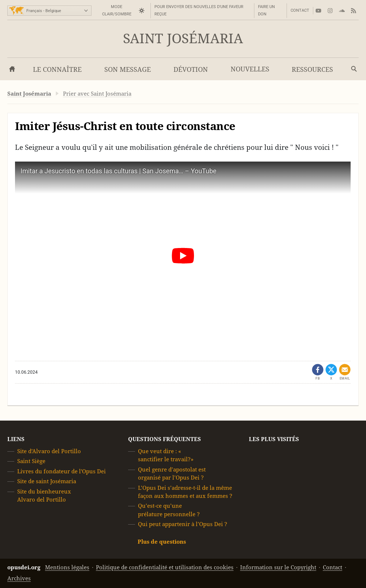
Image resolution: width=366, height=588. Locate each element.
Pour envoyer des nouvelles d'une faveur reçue (199, 10)
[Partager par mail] (345, 372)
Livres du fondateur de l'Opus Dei (61, 471)
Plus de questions (162, 541)
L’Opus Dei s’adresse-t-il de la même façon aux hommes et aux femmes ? (185, 491)
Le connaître (57, 69)
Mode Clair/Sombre (117, 10)
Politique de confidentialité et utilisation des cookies (165, 567)
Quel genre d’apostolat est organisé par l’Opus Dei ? (172, 474)
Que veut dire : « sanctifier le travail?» (166, 455)
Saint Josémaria (183, 39)
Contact (300, 10)
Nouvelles (250, 69)
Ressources (312, 69)
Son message (128, 69)
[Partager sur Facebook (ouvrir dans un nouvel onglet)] (318, 372)
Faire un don (266, 10)
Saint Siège (31, 461)
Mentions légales (67, 567)
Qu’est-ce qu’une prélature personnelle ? (169, 510)
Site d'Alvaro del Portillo (49, 451)
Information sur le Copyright (278, 567)
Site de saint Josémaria (47, 481)
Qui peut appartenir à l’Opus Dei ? (183, 524)
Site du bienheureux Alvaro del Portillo (44, 495)
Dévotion (191, 69)
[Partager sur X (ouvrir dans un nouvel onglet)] (331, 372)
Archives (19, 578)
